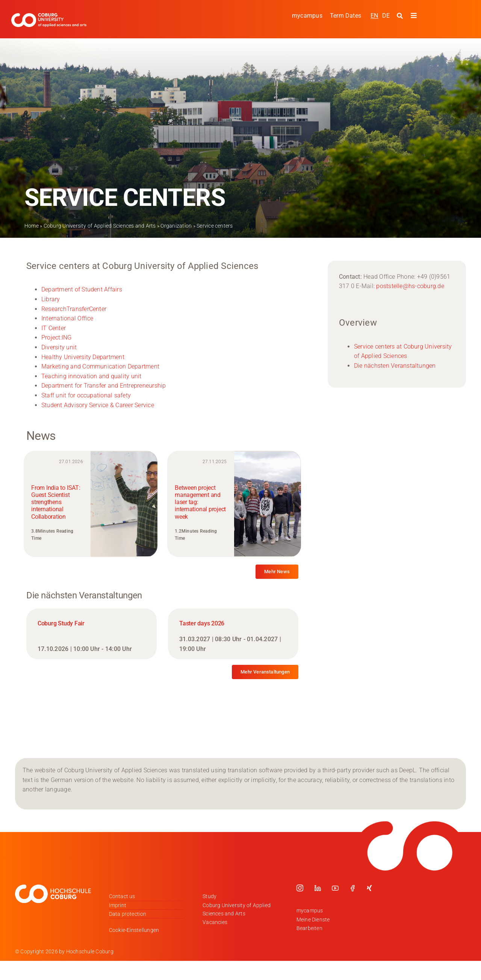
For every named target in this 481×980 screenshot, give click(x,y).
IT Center (54, 328)
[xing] (369, 888)
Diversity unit (59, 347)
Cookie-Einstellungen (134, 930)
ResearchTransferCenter (74, 309)
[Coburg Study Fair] (92, 634)
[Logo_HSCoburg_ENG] (49, 16)
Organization (176, 226)
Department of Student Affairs (82, 289)
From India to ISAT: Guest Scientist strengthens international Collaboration (56, 502)
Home (32, 226)
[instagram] (300, 888)
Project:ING (57, 337)
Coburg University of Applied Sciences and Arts (100, 226)
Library (51, 299)
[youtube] (335, 888)
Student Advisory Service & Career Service (98, 405)
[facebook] (352, 888)
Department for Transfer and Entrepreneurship (104, 386)
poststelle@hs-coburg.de (410, 286)
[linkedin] (318, 888)
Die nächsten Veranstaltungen (395, 366)
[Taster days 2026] (233, 634)
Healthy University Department (83, 357)
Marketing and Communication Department (100, 366)
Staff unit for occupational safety (86, 395)
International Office (67, 318)
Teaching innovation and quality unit (92, 376)
